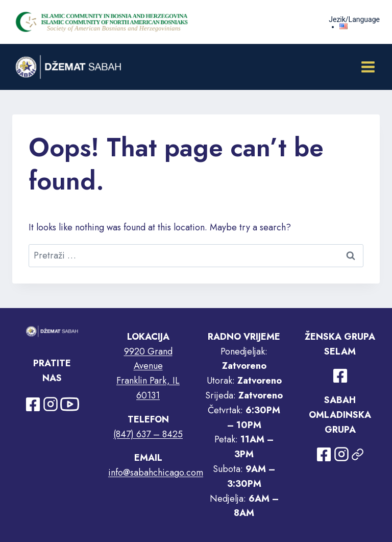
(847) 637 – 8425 (148, 434)
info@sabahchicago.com (156, 473)
